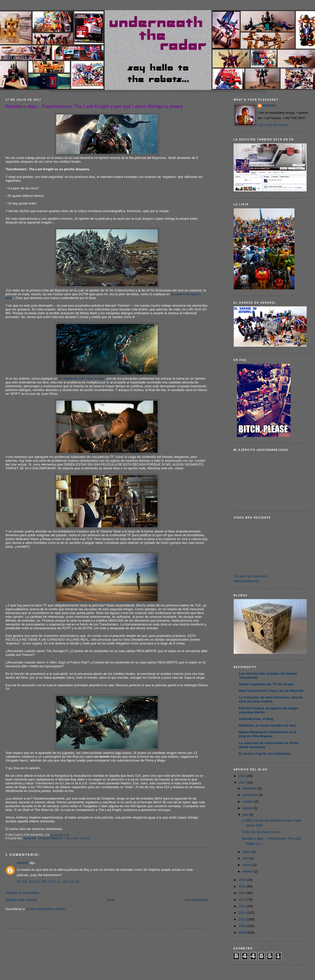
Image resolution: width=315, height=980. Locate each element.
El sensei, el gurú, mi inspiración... (266, 754)
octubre (248, 801)
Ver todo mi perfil (273, 125)
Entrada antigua (197, 900)
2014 (243, 893)
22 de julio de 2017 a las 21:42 (48, 882)
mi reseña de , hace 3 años (81, 378)
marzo (248, 865)
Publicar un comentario (22, 893)
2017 (243, 782)
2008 (243, 932)
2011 (243, 913)
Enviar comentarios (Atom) (46, 909)
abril (246, 858)
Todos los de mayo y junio (261, 832)
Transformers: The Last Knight (64, 838)
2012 (243, 906)
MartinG (23, 863)
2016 (243, 880)
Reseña (30, 838)
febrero (248, 871)
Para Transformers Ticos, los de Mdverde (271, 691)
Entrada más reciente (21, 900)
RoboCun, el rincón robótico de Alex (267, 725)
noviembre (251, 795)
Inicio (111, 900)
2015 (243, 886)
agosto (248, 808)
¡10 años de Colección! (251, 576)
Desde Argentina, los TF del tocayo (266, 684)
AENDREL (270, 106)
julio (246, 815)
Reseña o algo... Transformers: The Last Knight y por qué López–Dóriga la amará (94, 106)
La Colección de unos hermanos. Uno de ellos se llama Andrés (271, 699)
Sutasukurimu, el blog (256, 719)
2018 (243, 776)
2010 (243, 919)
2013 (243, 900)
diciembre (250, 788)
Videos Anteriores (247, 581)
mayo (247, 852)
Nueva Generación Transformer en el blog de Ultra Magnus (268, 734)
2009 (243, 926)
